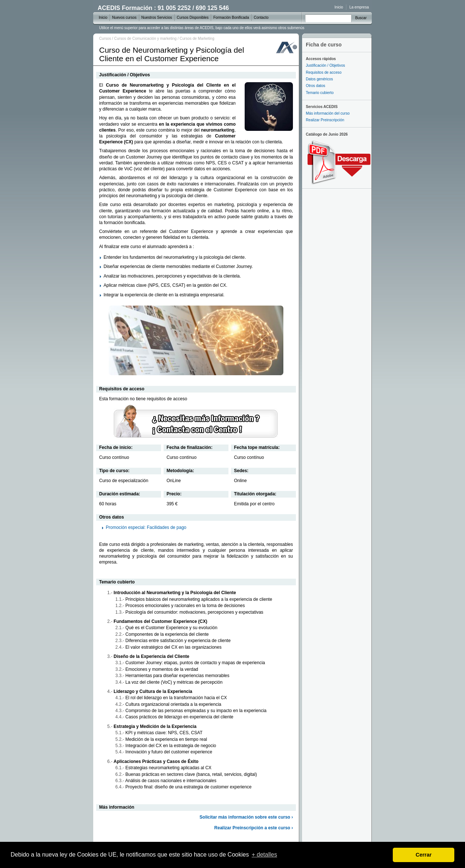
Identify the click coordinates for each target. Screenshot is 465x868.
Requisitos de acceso (324, 72)
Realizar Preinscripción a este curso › (254, 828)
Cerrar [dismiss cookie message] (424, 855)
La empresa (359, 7)
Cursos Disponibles (193, 18)
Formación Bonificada (231, 18)
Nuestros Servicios (157, 18)
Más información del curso (328, 113)
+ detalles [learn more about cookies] (264, 855)
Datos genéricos (319, 79)
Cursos (105, 39)
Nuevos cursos (124, 18)
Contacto (261, 18)
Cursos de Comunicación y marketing (145, 39)
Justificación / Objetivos (325, 65)
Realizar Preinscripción (325, 120)
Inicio (339, 7)
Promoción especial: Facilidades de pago (146, 527)
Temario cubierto (320, 93)
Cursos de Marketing (197, 39)
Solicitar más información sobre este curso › (246, 817)
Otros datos (316, 86)
